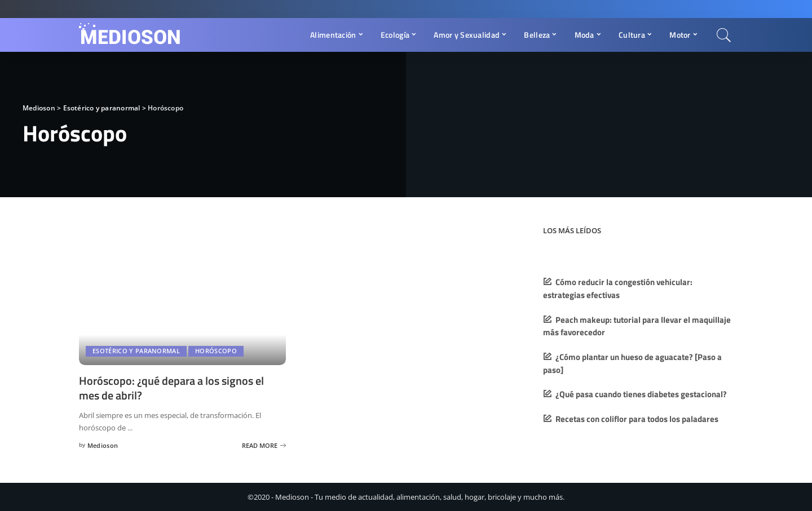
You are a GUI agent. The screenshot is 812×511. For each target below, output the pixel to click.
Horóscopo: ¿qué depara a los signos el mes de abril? (171, 388)
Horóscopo (216, 351)
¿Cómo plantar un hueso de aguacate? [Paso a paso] (632, 363)
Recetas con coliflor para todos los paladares (637, 419)
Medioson (103, 444)
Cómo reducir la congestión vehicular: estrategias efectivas (618, 288)
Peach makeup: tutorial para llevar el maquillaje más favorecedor (637, 326)
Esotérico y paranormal (136, 351)
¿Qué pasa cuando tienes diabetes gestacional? (641, 394)
